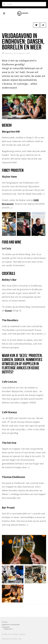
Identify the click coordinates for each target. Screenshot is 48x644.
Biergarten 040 (11, 131)
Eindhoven (9, 629)
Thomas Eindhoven (13, 477)
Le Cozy (7, 248)
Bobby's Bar (9, 280)
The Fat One (9, 443)
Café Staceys (9, 412)
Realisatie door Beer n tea (12, 639)
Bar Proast (8, 507)
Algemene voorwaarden (11, 625)
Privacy (5, 622)
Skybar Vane (9, 177)
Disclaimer (6, 627)
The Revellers (10, 320)
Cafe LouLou (9, 382)
